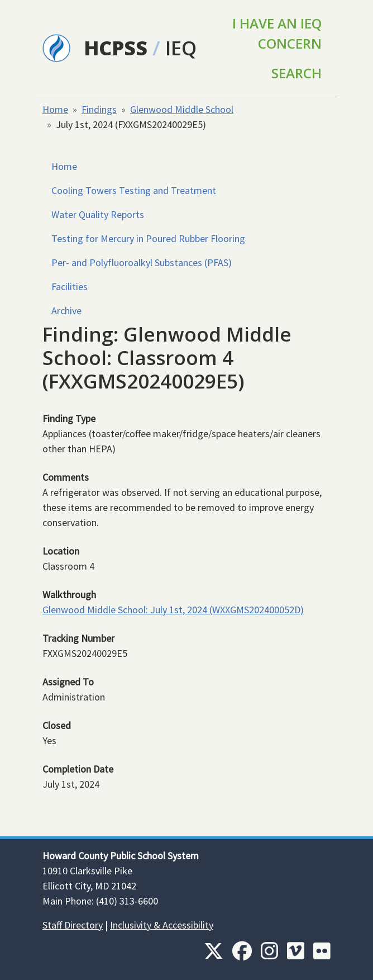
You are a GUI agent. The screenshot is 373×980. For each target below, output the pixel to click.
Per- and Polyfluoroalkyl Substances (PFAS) (142, 262)
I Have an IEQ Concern (277, 33)
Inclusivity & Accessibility (162, 925)
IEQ (181, 48)
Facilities (70, 287)
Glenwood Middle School (182, 109)
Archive (66, 311)
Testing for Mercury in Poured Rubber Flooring (148, 238)
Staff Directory (73, 925)
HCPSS (116, 48)
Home (55, 109)
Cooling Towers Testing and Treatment (134, 190)
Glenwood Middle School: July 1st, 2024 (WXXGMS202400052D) (173, 610)
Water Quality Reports (98, 214)
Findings (99, 109)
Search (297, 73)
